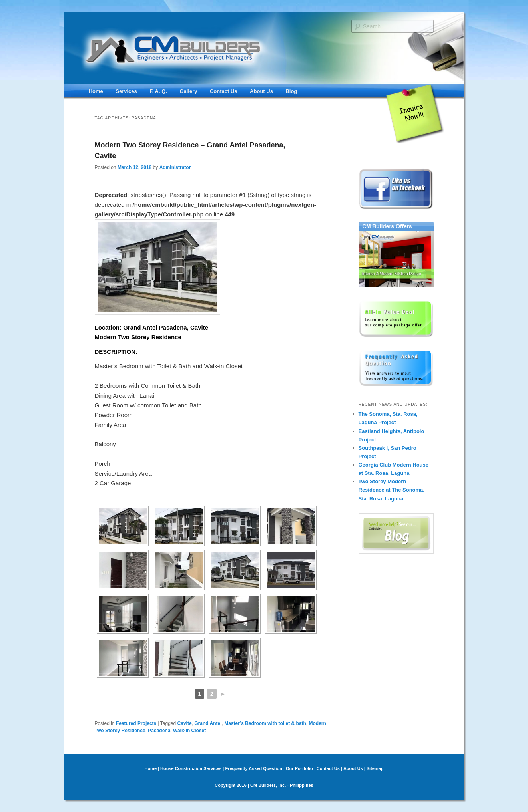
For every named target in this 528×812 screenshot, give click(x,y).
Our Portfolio (299, 768)
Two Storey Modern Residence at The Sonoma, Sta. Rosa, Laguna (392, 490)
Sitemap (375, 768)
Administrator (175, 167)
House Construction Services (191, 768)
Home (96, 91)
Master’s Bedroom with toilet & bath (265, 723)
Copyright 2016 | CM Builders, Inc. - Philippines (264, 785)
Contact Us (224, 91)
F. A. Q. (158, 91)
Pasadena (159, 731)
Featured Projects (136, 723)
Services (126, 91)
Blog (291, 91)
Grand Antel (208, 723)
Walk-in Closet (189, 731)
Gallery (188, 91)
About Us (261, 91)
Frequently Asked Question (254, 768)
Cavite (185, 723)
